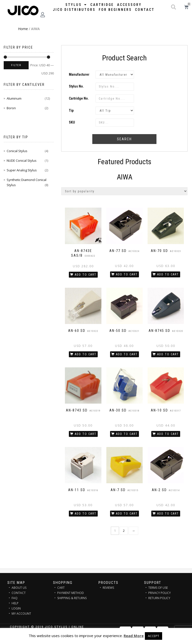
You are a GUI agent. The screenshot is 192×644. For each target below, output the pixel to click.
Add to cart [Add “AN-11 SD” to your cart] (86, 514)
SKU (72, 122)
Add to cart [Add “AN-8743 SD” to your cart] (86, 434)
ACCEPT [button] (154, 636)
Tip (71, 110)
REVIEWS (108, 588)
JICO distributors (74, 10)
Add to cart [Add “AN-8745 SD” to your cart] (168, 354)
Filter (16, 65)
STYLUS (76, 5)
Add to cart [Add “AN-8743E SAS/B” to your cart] (86, 275)
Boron (11, 108)
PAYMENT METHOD (71, 593)
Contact (145, 10)
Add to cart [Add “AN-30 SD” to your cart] (127, 434)
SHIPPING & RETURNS (72, 598)
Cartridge (102, 5)
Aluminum (14, 98)
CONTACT (19, 593)
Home (23, 29)
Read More (134, 636)
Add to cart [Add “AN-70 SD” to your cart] (168, 274)
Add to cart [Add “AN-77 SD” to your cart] (127, 274)
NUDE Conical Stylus (22, 161)
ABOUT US (19, 588)
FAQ (15, 598)
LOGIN (16, 608)
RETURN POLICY (159, 598)
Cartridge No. (79, 98)
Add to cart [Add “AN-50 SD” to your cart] (127, 354)
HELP (15, 603)
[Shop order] (124, 191)
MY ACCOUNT (21, 614)
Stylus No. (76, 86)
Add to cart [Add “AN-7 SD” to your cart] (127, 514)
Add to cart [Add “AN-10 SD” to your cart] (168, 434)
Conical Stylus (17, 151)
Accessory (129, 5)
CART (61, 588)
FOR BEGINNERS (115, 10)
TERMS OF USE (158, 588)
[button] (173, 7)
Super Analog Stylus (22, 170)
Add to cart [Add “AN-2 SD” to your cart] (168, 514)
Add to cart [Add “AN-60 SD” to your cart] (86, 354)
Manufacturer (79, 74)
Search (124, 139)
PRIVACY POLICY (160, 593)
